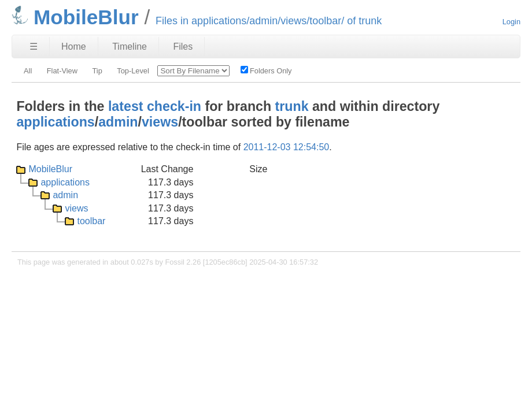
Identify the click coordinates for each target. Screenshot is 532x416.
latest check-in (155, 106)
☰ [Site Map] (34, 47)
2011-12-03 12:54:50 (287, 147)
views (160, 122)
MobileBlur (50, 169)
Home (74, 47)
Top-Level (133, 71)
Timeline (130, 47)
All (28, 71)
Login (511, 22)
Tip (97, 71)
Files (183, 47)
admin (118, 122)
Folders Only (266, 70)
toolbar (91, 221)
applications (55, 122)
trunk (292, 106)
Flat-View (62, 71)
